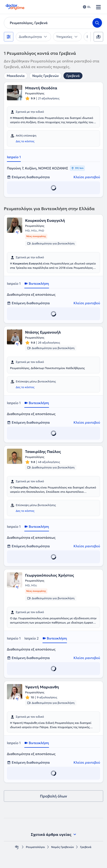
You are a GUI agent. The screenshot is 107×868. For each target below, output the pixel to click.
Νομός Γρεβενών (45, 76)
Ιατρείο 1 (14, 157)
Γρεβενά (73, 76)
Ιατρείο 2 (32, 638)
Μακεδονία (16, 76)
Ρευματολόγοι (35, 847)
